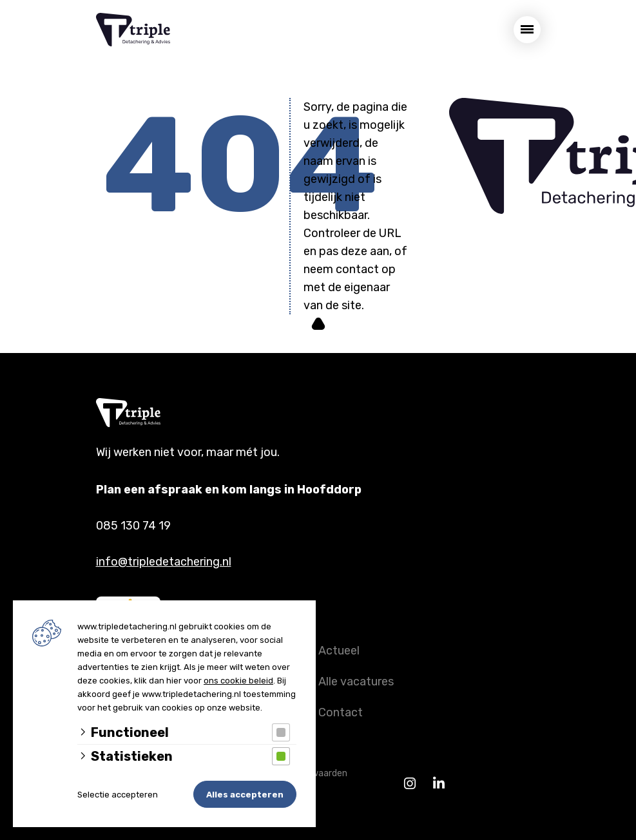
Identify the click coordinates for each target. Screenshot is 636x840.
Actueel (339, 651)
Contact (341, 712)
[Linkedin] (439, 784)
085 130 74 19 (133, 526)
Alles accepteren (245, 795)
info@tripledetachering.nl (164, 562)
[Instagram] (410, 784)
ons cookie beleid (238, 681)
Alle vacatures (356, 682)
